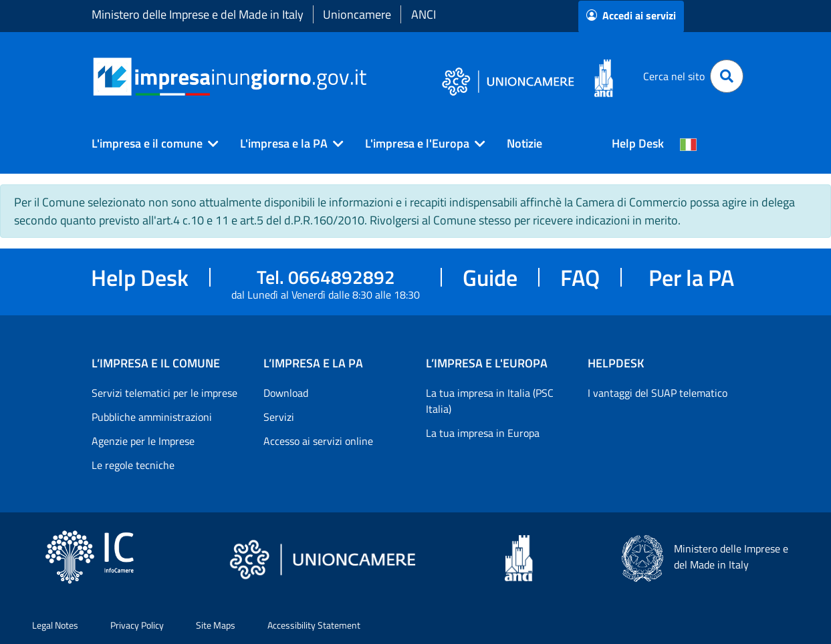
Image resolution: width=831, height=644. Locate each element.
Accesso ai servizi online (318, 441)
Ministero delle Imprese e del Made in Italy (198, 14)
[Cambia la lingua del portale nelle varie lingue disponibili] (689, 144)
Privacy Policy (137, 625)
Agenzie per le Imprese (143, 441)
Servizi (279, 417)
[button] (150, 144)
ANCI (424, 14)
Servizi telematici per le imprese (164, 393)
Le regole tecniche (133, 465)
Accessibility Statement (314, 625)
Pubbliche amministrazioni (152, 417)
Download (286, 393)
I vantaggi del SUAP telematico (658, 393)
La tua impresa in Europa (483, 433)
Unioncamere (357, 14)
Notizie (524, 143)
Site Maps (216, 625)
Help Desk (638, 143)
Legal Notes (55, 625)
